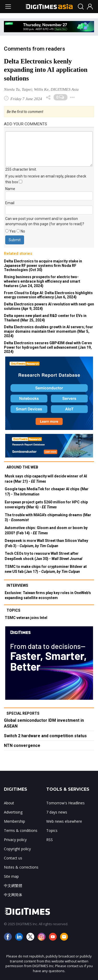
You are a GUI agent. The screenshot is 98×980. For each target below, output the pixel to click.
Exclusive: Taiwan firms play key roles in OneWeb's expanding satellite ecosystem (48, 595)
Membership (15, 821)
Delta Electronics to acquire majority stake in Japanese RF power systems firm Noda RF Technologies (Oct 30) (43, 266)
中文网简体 (13, 895)
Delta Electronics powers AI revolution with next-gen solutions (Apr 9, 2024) (49, 306)
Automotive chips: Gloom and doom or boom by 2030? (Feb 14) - (46, 530)
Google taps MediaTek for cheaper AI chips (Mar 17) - (47, 492)
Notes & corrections (21, 867)
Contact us (13, 858)
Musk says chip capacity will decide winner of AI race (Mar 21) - (46, 479)
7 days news (57, 812)
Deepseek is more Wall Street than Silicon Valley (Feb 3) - (46, 543)
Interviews (17, 585)
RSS (50, 840)
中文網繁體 (13, 885)
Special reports (23, 713)
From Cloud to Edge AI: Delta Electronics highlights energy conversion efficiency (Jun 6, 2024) (48, 295)
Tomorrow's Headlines (65, 803)
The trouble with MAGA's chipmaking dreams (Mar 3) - (48, 518)
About (9, 803)
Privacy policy (15, 840)
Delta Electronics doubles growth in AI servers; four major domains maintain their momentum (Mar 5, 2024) (48, 331)
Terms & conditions (21, 830)
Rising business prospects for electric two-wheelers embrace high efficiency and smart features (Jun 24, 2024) (42, 281)
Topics (13, 610)
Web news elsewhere (64, 821)
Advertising (13, 812)
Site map (11, 876)
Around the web (22, 467)
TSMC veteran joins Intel (26, 618)
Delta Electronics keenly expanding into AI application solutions (46, 70)
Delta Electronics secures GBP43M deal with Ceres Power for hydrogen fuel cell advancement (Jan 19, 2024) (48, 347)
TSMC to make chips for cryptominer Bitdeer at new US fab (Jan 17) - (46, 569)
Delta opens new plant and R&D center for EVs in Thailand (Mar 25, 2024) (45, 318)
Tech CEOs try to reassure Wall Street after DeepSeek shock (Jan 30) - (44, 556)
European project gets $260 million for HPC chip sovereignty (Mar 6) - (46, 505)
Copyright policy (17, 849)
